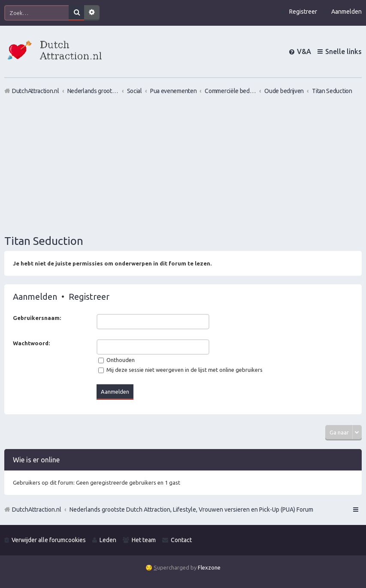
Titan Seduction (44, 241)
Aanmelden (35, 297)
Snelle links (343, 51)
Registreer (89, 297)
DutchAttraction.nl (37, 510)
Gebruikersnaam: (37, 318)
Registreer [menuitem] (303, 12)
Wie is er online (36, 460)
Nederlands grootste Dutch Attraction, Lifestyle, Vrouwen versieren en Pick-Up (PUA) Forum (191, 510)
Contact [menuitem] (181, 540)
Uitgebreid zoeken (92, 13)
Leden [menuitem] (108, 540)
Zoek (76, 13)
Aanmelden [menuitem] (346, 12)
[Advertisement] (183, 164)
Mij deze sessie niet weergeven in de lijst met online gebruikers (180, 370)
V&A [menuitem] (304, 51)
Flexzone (209, 567)
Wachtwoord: (31, 343)
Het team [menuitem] (144, 540)
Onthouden (116, 360)
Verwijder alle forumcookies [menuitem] (49, 540)
